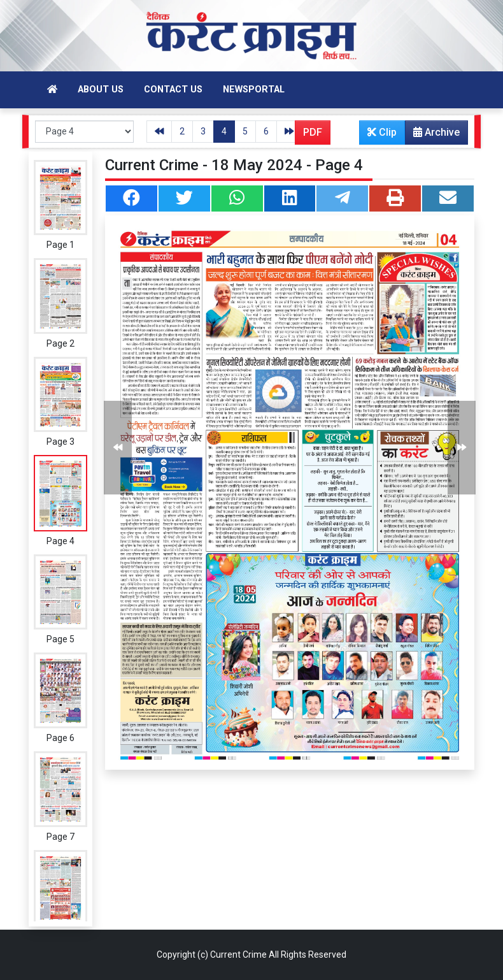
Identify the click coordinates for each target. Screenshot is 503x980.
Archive (433, 135)
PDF (313, 132)
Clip (382, 132)
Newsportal (254, 90)
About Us (101, 90)
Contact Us (173, 90)
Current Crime (238, 955)
